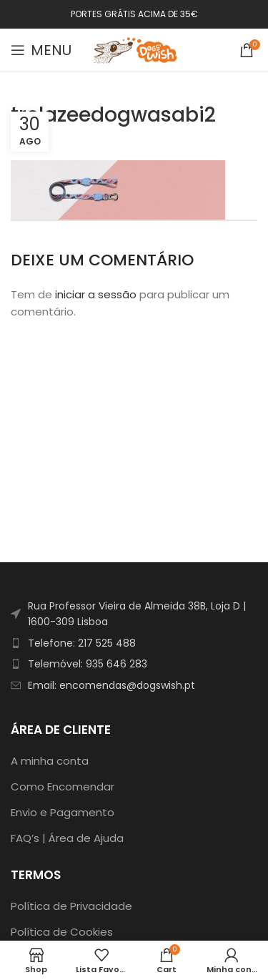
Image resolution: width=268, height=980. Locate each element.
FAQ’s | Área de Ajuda (67, 838)
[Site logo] (136, 49)
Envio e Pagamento (63, 812)
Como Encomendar (63, 787)
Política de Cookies (62, 932)
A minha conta (50, 761)
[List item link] (134, 643)
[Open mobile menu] (41, 50)
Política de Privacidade (71, 906)
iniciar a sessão (96, 294)
